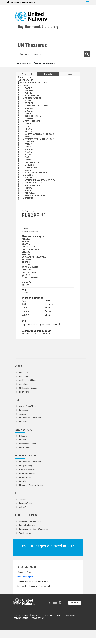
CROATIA (26, 262)
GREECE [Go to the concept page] (28, 144)
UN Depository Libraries (28, 388)
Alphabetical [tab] (27, 74)
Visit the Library (25, 533)
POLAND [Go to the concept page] (28, 190)
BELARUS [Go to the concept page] (29, 101)
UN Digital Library (26, 466)
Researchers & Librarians (29, 444)
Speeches (23, 481)
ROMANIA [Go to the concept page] (29, 198)
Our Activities (24, 376)
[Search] (87, 54)
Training (22, 499)
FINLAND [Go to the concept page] (29, 129)
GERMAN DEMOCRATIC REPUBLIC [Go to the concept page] (39, 134)
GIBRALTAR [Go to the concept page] (30, 142)
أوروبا (24, 301)
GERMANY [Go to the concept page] (29, 137)
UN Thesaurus (32, 45)
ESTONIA (26, 275)
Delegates (23, 436)
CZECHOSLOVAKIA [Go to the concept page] (33, 116)
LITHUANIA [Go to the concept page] (30, 165)
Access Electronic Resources (30, 521)
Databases (24, 410)
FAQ (58, 615)
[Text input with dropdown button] (59, 54)
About (37, 63)
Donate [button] (75, 603)
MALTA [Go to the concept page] (28, 170)
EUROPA (26, 315)
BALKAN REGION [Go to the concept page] (32, 96)
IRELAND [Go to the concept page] (28, 154)
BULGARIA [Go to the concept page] (29, 108)
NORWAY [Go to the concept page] (28, 188)
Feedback (49, 63)
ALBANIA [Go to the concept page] (28, 88)
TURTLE (36, 334)
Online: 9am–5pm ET (26, 577)
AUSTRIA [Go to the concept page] (29, 93)
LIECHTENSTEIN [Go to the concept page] (32, 162)
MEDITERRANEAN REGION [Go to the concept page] (36, 173)
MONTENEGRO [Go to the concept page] (31, 178)
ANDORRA (26, 242)
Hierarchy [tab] (48, 74)
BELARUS (26, 252)
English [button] (25, 54)
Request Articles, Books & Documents (34, 529)
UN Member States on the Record (32, 485)
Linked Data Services (27, 473)
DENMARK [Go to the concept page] (29, 119)
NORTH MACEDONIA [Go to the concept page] (33, 185)
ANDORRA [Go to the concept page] (29, 90)
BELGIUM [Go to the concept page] (29, 103)
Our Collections (25, 384)
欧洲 (24, 304)
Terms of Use (38, 618)
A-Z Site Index (22, 615)
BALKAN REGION (29, 247)
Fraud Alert (69, 615)
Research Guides (26, 477)
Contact (36, 615)
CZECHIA (26, 265)
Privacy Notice (21, 618)
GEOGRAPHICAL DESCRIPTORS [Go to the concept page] (34, 83)
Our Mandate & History (28, 380)
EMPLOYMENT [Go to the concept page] (27, 80)
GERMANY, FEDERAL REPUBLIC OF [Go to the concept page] (39, 139)
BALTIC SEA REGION (30, 249)
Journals (23, 414)
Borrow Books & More (28, 525)
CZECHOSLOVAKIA (30, 267)
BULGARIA (26, 260)
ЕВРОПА (26, 311)
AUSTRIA (26, 244)
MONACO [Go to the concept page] (29, 175)
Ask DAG (23, 507)
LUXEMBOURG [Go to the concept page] (31, 167)
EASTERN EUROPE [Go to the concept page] (33, 121)
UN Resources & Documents (30, 418)
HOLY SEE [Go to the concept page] (29, 147)
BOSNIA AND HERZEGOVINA (34, 257)
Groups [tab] (69, 74)
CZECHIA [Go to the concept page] (29, 114)
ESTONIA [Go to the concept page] (29, 124)
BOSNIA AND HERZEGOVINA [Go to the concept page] (37, 106)
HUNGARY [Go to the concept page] (29, 149)
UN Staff (23, 440)
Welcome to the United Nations (23, 2)
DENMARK (26, 270)
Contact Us (24, 373)
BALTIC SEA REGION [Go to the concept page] (33, 98)
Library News (24, 392)
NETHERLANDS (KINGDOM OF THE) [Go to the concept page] (40, 180)
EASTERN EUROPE (30, 272)
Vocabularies (24, 63)
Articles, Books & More (28, 406)
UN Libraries (24, 422)
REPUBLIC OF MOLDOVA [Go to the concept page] (35, 196)
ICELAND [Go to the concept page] (29, 152)
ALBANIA (26, 239)
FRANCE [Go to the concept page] (28, 131)
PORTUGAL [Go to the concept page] (30, 193)
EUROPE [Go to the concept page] (26, 85)
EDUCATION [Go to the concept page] (26, 78)
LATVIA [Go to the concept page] (28, 160)
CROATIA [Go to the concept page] (29, 111)
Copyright (48, 615)
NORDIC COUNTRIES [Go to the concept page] (34, 183)
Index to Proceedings (27, 470)
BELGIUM (26, 254)
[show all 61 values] (30, 277)
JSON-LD (46, 334)
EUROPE (26, 308)
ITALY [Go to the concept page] (27, 157)
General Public (25, 448)
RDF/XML (26, 334)
